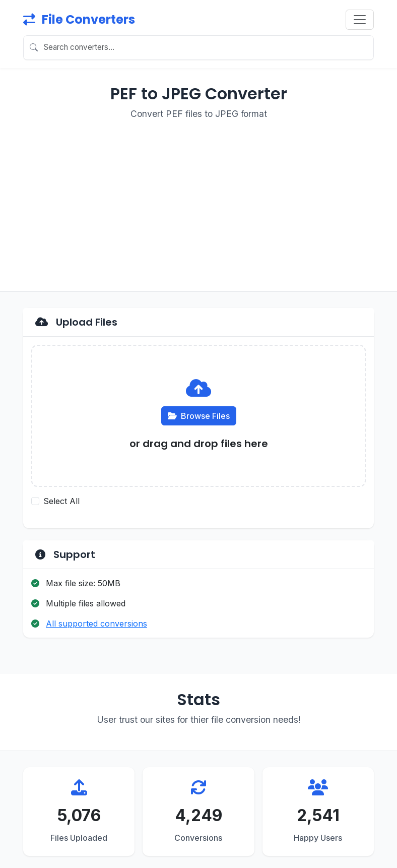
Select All (61, 501)
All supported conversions (96, 624)
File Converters (79, 19)
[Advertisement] (198, 200)
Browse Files (199, 416)
